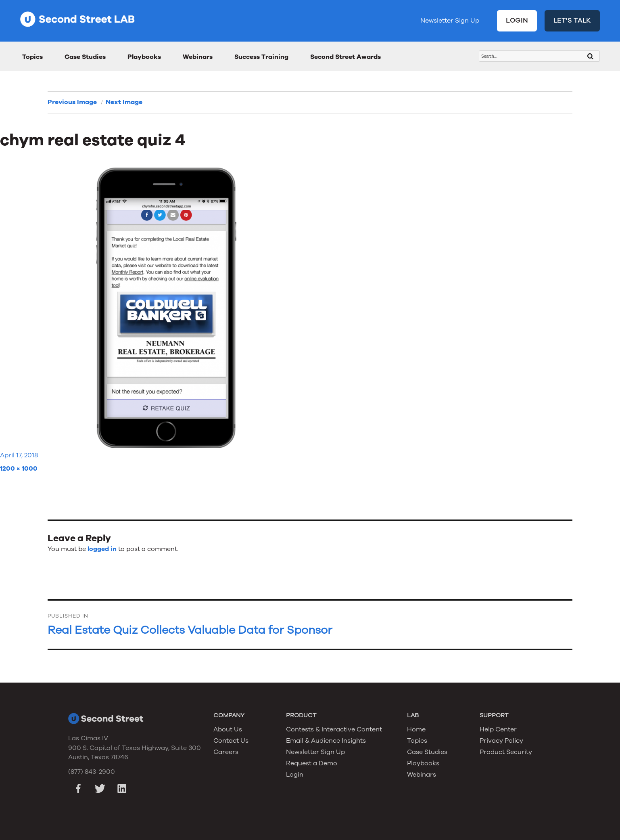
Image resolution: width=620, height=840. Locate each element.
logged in (102, 549)
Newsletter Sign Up (450, 21)
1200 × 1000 (19, 469)
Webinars (198, 57)
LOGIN (517, 21)
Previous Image (72, 102)
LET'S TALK (572, 21)
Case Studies (85, 57)
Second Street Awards (345, 57)
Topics (32, 57)
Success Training (261, 57)
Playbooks (144, 57)
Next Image (124, 102)
